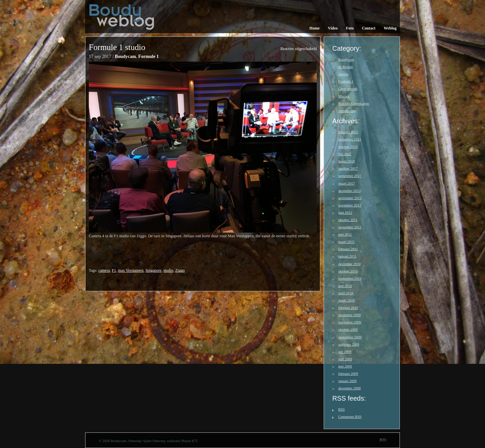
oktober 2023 (348, 146)
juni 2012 (345, 212)
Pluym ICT (189, 441)
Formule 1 (148, 56)
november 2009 (350, 322)
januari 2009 (347, 381)
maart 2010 (347, 300)
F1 (114, 270)
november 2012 (350, 205)
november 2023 (350, 139)
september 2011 (350, 227)
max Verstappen (131, 270)
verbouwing (347, 111)
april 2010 (346, 293)
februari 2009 (348, 373)
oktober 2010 (348, 271)
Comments (350, 417)
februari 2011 (348, 249)
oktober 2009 (348, 329)
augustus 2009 (349, 344)
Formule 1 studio (117, 47)
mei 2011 (345, 234)
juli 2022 (345, 154)
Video (333, 28)
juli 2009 (345, 352)
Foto (350, 28)
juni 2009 (345, 359)
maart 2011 (347, 242)
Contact (369, 28)
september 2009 (350, 337)
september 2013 (350, 198)
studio (168, 270)
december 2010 (350, 264)
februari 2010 (348, 308)
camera (104, 270)
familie (343, 74)
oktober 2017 (348, 168)
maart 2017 (347, 183)
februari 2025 (348, 132)
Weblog (390, 28)
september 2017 (350, 176)
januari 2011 (347, 256)
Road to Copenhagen (354, 103)
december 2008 (350, 388)
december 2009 (350, 315)
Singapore (154, 270)
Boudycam (126, 56)
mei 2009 (345, 366)
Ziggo (180, 270)
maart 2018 (347, 161)
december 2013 (350, 191)
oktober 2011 (348, 220)
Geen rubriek (348, 88)
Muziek (344, 96)
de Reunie (346, 67)
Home (315, 28)
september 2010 (350, 278)
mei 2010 (345, 286)
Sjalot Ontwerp (154, 441)
